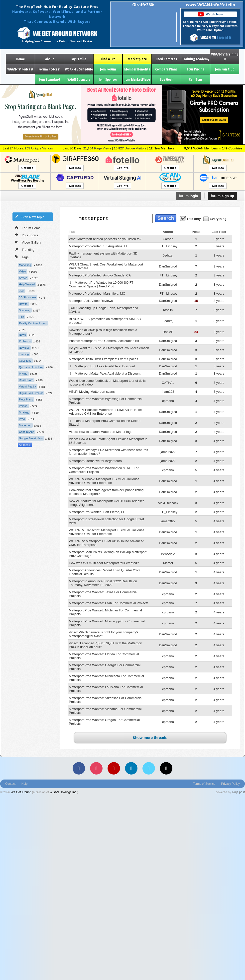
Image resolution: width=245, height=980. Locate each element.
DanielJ (168, 332)
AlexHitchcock (168, 503)
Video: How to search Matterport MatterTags (101, 432)
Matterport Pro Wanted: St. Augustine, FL (98, 246)
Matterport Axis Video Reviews (91, 301)
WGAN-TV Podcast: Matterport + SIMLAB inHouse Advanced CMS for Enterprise (105, 412)
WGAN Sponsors (79, 79)
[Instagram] (96, 768)
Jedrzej (168, 255)
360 (21, 291)
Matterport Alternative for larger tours (95, 461)
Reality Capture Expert (33, 323)
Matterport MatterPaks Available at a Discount (108, 373)
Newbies (24, 348)
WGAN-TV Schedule (79, 69)
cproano (168, 401)
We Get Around (21, 792)
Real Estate (26, 380)
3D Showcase (27, 297)
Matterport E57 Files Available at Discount (105, 366)
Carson (168, 239)
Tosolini (168, 310)
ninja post (238, 792)
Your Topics (27, 235)
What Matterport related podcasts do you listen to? (105, 239)
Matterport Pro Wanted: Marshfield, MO (97, 294)
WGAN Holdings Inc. (63, 792)
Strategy (24, 412)
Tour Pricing (195, 69)
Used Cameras (166, 59)
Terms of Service (204, 784)
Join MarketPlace (137, 79)
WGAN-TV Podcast (20, 69)
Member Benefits (137, 69)
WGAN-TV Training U (225, 57)
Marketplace (137, 59)
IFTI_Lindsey (168, 246)
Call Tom (195, 79)
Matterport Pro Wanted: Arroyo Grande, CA (100, 275)
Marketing (25, 265)
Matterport (25, 425)
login (188, 196)
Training (24, 354)
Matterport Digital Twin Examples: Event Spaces (103, 359)
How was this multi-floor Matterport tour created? (104, 563)
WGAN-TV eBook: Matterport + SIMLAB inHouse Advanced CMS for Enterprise (104, 481)
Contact (10, 784)
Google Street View (31, 438)
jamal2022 (168, 452)
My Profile (79, 59)
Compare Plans (166, 69)
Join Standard (50, 79)
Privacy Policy (230, 784)
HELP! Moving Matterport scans (92, 392)
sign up (222, 196)
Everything (215, 219)
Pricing (23, 374)
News (22, 335)
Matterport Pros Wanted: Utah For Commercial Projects (109, 603)
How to (23, 304)
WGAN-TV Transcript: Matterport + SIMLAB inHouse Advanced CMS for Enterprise (107, 532)
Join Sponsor (108, 79)
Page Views (97, 148)
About (50, 59)
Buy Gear (166, 79)
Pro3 (22, 419)
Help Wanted (27, 284)
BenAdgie (168, 554)
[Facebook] (79, 768)
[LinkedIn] (131, 768)
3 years (219, 239)
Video (22, 271)
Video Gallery (28, 242)
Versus (23, 406)
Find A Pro (108, 59)
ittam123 (168, 392)
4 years (219, 401)
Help (25, 784)
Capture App (27, 432)
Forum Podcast (50, 69)
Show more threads (150, 738)
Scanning (25, 310)
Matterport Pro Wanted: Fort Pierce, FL (97, 512)
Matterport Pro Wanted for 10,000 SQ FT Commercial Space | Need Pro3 (101, 284)
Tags (22, 257)
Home (20, 59)
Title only (191, 219)
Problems (25, 341)
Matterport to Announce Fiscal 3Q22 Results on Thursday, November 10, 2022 (103, 583)
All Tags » (25, 445)
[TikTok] (166, 768)
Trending (25, 249)
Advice (23, 278)
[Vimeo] (149, 768)
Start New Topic (29, 217)
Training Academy (196, 59)
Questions (25, 361)
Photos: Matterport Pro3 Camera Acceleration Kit (104, 341)
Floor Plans (26, 399)
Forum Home (28, 228)
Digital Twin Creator (31, 393)
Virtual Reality (27, 387)
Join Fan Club (225, 69)
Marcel (168, 563)
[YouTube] (114, 768)
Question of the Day (31, 367)
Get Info (27, 168)
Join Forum (108, 69)
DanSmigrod (168, 266)
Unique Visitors (39, 148)
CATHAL (168, 383)
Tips (21, 317)
